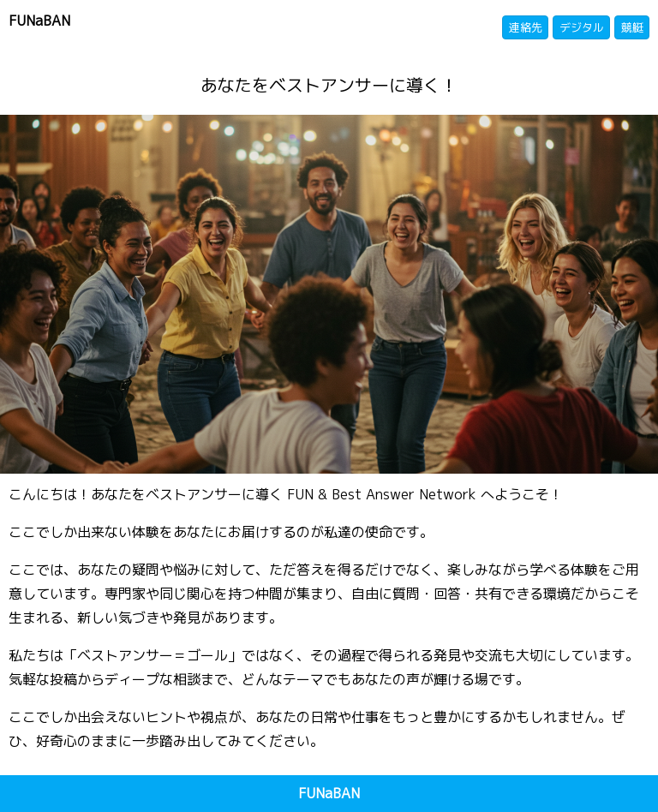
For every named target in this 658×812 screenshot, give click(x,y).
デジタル (582, 27)
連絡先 (526, 27)
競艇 (632, 27)
